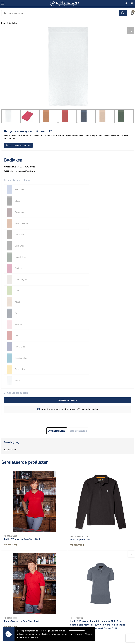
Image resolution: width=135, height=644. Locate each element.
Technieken (74, 579)
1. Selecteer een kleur (17, 180)
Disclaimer (6, 613)
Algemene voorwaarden (12, 601)
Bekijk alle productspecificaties (19, 171)
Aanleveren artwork (78, 575)
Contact (73, 558)
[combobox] (60, 13)
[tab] (57, 330)
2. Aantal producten (16, 292)
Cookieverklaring (9, 605)
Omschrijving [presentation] (57, 330)
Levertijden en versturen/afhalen (84, 570)
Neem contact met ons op (18, 145)
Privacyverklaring (9, 609)
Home (4, 23)
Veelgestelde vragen (78, 566)
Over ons (73, 562)
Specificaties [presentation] (78, 330)
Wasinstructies (76, 583)
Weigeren (89, 634)
